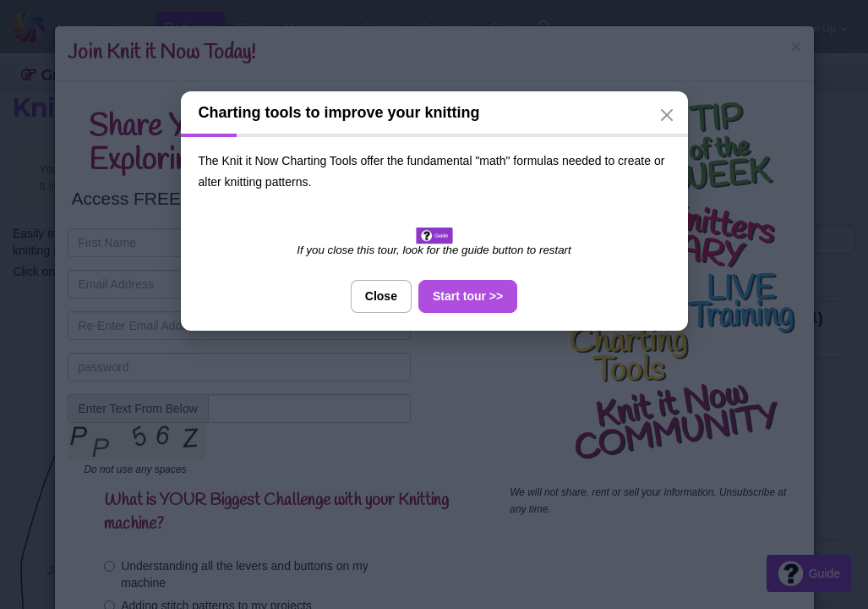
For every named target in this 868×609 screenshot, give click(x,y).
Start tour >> (468, 296)
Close (381, 296)
